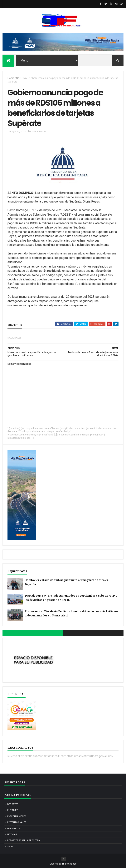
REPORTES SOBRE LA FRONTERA (24, 840)
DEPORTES (13, 804)
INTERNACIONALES (17, 822)
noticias (12, 834)
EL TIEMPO (13, 810)
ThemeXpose (69, 864)
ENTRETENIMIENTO (17, 816)
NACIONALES (23, 78)
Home (11, 78)
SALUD (11, 847)
